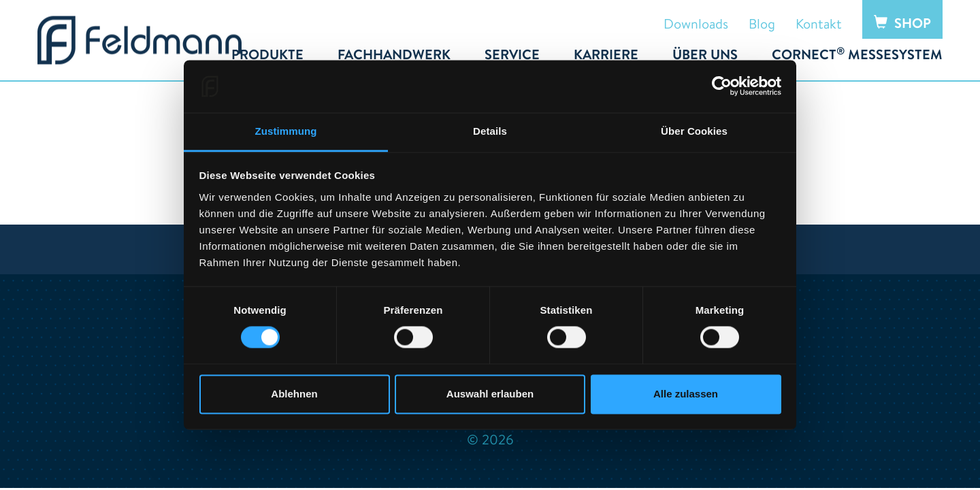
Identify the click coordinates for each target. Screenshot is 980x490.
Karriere (606, 55)
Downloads (696, 23)
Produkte (267, 55)
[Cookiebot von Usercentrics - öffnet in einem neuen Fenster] (722, 86)
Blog (762, 23)
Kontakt (819, 23)
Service (512, 55)
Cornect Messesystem (857, 55)
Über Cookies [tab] (694, 131)
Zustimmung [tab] (286, 131)
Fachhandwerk (394, 55)
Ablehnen (294, 394)
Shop (902, 23)
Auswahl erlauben (490, 394)
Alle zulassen (686, 394)
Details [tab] (490, 131)
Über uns (705, 55)
